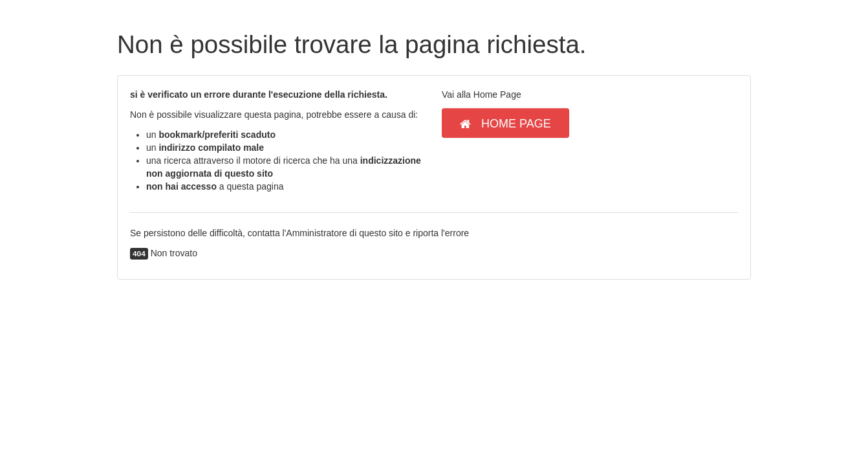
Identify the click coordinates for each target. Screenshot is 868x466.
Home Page (505, 124)
